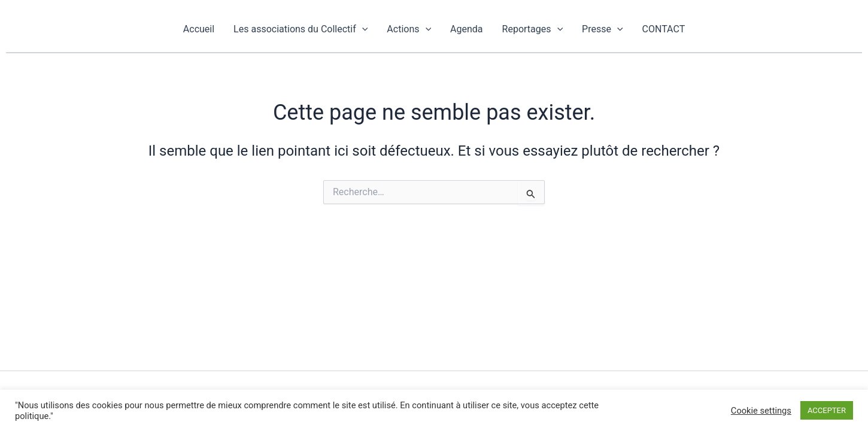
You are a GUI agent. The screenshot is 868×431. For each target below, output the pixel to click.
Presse (602, 29)
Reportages (533, 29)
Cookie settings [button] (761, 411)
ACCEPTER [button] (827, 410)
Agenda (466, 29)
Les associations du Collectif (301, 29)
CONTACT (664, 29)
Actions (409, 29)
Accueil (199, 29)
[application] (362, 29)
